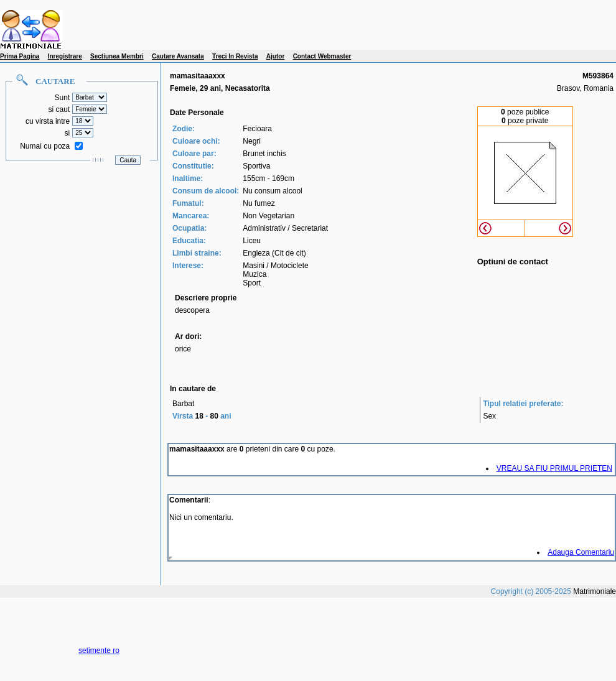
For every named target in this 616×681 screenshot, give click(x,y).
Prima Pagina (20, 56)
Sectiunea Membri (117, 56)
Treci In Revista (235, 56)
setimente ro (99, 651)
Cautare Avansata (178, 56)
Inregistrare (65, 56)
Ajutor (275, 56)
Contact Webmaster (322, 56)
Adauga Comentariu (581, 552)
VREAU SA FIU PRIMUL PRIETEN (554, 468)
